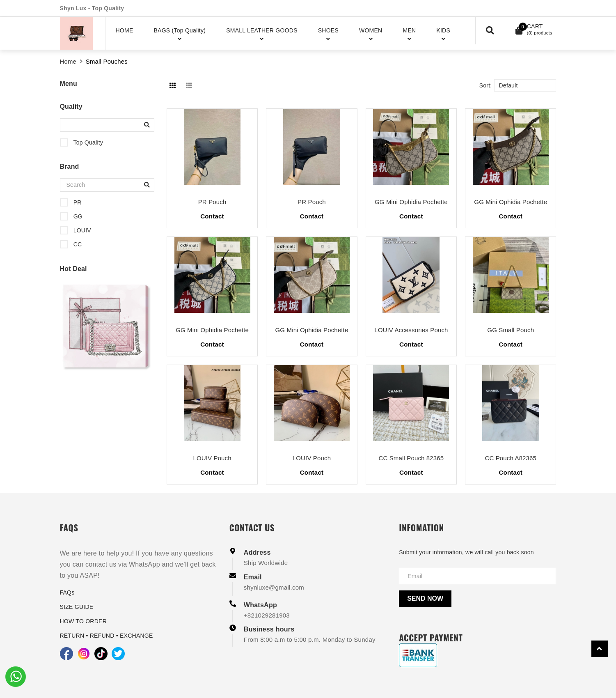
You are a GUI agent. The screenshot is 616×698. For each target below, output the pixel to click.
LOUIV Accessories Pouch (411, 330)
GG (77, 216)
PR (77, 202)
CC (77, 244)
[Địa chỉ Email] (477, 576)
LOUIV (81, 230)
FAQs (67, 592)
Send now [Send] (425, 598)
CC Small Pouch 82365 (411, 458)
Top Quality (88, 142)
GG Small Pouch (511, 330)
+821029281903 (267, 615)
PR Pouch (212, 202)
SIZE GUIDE (77, 607)
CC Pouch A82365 (511, 458)
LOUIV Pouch (212, 458)
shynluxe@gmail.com (274, 587)
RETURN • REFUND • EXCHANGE (106, 636)
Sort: (486, 85)
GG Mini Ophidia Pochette (411, 202)
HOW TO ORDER (84, 621)
